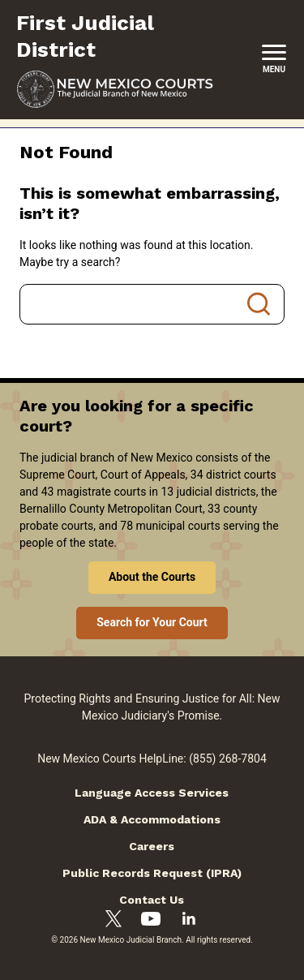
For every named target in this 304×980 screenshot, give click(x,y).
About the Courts (152, 577)
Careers (152, 846)
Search (259, 304)
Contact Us (152, 900)
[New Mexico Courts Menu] (274, 60)
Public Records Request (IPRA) (152, 873)
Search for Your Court (152, 622)
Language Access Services (152, 793)
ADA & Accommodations (152, 819)
